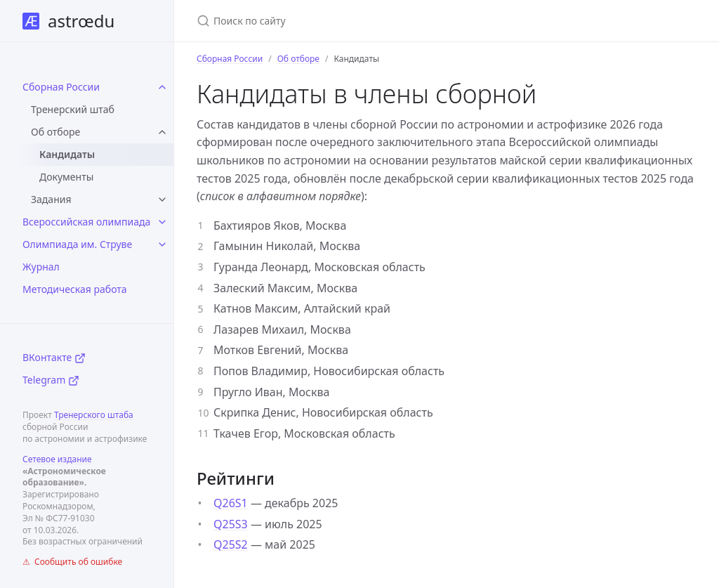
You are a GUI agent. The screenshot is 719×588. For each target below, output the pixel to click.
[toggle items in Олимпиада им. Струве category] (162, 244)
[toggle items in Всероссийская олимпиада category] (162, 222)
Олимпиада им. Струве (77, 244)
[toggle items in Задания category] (162, 200)
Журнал (41, 267)
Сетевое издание (57, 459)
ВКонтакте (54, 357)
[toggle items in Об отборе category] (162, 132)
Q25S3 (231, 524)
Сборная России (61, 87)
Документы (66, 177)
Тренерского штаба (94, 415)
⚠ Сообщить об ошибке (72, 562)
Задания (51, 199)
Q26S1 (231, 503)
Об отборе (55, 132)
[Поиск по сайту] (362, 21)
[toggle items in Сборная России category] (162, 87)
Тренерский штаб (73, 109)
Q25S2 (231, 544)
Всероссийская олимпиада (86, 222)
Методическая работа (75, 289)
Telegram (51, 380)
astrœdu (68, 21)
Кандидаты (67, 154)
